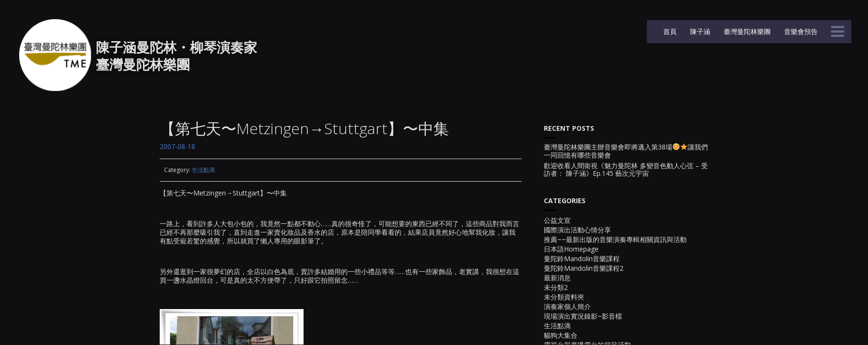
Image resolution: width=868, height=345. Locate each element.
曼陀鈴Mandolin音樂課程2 (584, 268)
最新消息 (557, 278)
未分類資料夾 (564, 297)
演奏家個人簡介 (567, 306)
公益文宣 (557, 220)
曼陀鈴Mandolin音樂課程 (582, 259)
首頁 (669, 31)
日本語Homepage (571, 249)
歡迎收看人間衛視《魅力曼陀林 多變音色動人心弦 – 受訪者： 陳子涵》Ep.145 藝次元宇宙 (626, 170)
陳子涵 (699, 31)
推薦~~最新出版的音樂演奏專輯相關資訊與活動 (615, 239)
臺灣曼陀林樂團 (746, 31)
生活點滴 (203, 170)
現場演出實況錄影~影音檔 (583, 316)
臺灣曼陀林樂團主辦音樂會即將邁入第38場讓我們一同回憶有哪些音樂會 (626, 151)
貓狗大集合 (561, 335)
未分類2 (556, 287)
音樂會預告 (800, 31)
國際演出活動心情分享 (577, 230)
